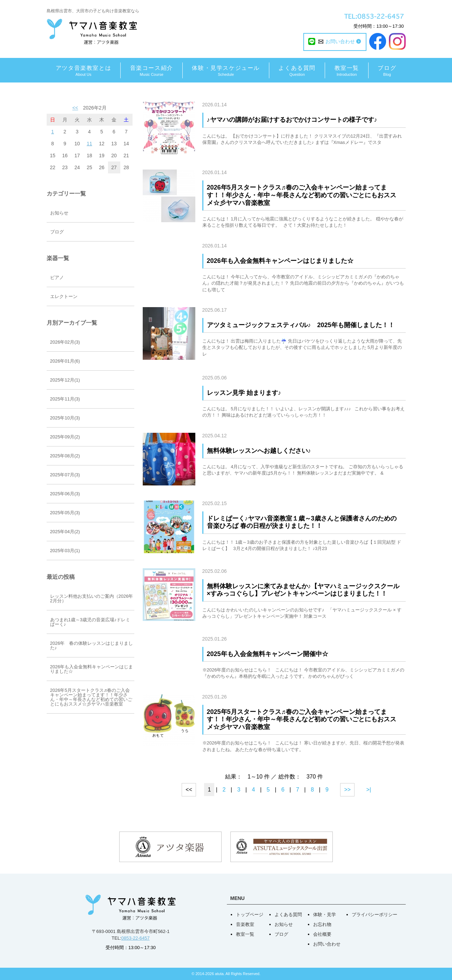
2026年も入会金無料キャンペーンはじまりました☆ (280, 261)
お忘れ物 (322, 924)
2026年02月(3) (65, 342)
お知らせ (59, 213)
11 (89, 144)
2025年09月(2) (65, 437)
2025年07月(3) (65, 475)
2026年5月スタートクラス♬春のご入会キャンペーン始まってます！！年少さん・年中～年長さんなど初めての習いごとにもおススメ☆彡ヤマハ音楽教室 (302, 195)
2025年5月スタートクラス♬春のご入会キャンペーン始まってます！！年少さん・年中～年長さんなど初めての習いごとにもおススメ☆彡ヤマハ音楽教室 (302, 719)
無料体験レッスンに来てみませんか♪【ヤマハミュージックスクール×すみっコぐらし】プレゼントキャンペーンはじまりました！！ (303, 590)
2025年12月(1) (65, 380)
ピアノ (57, 277)
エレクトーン (64, 296)
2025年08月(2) (65, 456)
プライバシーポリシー (375, 915)
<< (75, 108)
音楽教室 (245, 924)
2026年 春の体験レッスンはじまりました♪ (92, 645)
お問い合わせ (327, 944)
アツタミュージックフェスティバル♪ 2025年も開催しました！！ (301, 325)
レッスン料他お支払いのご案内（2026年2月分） (92, 598)
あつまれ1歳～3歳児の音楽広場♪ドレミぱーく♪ (90, 622)
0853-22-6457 (136, 938)
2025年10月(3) (65, 418)
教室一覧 (245, 934)
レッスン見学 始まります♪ (244, 393)
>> (347, 790)
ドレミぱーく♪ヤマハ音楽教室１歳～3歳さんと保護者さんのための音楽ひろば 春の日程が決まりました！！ (302, 522)
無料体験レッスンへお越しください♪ (259, 451)
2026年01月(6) (65, 361)
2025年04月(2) (65, 532)
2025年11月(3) (65, 399)
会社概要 (322, 934)
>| (369, 790)
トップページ (250, 915)
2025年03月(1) (65, 551)
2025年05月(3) (65, 513)
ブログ (57, 232)
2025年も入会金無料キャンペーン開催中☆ (268, 654)
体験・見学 (325, 915)
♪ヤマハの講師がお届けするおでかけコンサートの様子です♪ (292, 120)
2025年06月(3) (65, 494)
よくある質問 (288, 915)
